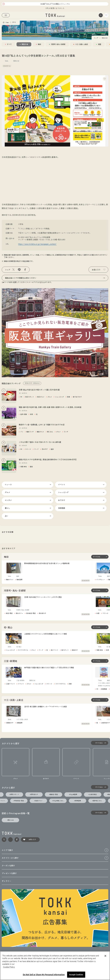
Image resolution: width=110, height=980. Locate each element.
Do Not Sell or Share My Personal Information (44, 975)
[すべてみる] (100, 743)
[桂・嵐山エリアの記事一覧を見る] (100, 627)
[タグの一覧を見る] (100, 787)
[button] (101, 15)
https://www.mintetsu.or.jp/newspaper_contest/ (37, 244)
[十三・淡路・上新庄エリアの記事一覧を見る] (100, 700)
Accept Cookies (76, 975)
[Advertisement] (55, 182)
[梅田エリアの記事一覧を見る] (100, 557)
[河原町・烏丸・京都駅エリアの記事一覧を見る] (100, 590)
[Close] (105, 956)
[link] (55, 15)
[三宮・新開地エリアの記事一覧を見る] (100, 661)
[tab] (8, 44)
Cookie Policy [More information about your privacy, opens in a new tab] (9, 967)
